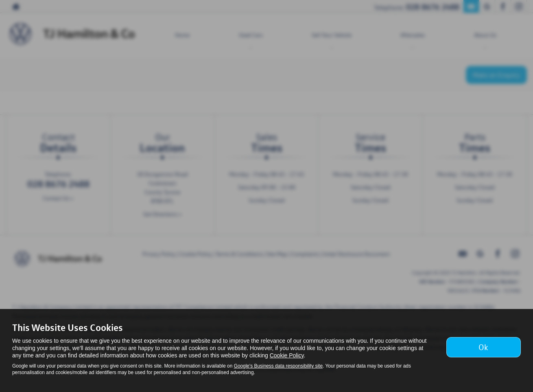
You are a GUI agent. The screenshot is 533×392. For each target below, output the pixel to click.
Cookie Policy (287, 355)
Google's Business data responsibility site (278, 366)
